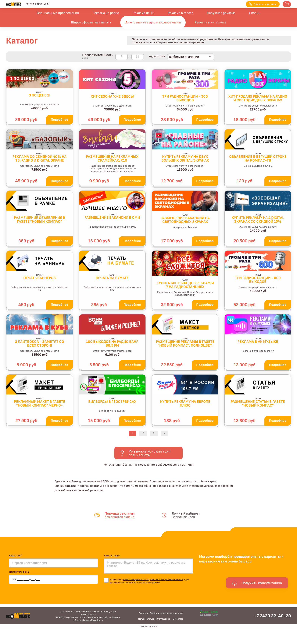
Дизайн (255, 13)
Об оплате (178, 619)
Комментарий (112, 556)
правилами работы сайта (136, 579)
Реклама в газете (181, 13)
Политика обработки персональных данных (161, 613)
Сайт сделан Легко (148, 627)
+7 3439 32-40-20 (272, 616)
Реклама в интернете (210, 23)
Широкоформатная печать (91, 23)
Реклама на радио (106, 13)
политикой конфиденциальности (166, 579)
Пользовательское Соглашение (154, 619)
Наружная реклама (221, 13)
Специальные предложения (58, 13)
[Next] (164, 433)
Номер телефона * (20, 572)
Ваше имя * (16, 556)
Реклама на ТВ (143, 13)
